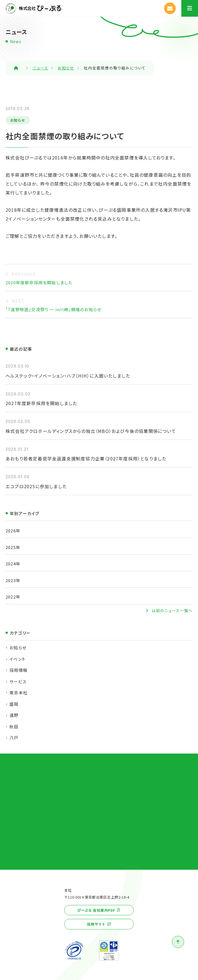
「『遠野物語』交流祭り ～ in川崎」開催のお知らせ (53, 309)
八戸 (14, 738)
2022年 (13, 597)
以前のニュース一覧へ (172, 610)
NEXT (18, 301)
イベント (18, 659)
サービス (18, 681)
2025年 (13, 547)
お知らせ (18, 120)
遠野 (14, 715)
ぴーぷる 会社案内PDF (96, 910)
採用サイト (96, 924)
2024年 (13, 564)
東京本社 (18, 693)
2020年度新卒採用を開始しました (39, 282)
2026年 (13, 531)
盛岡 (14, 704)
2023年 (13, 580)
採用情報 (18, 670)
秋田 (14, 726)
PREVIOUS (24, 274)
